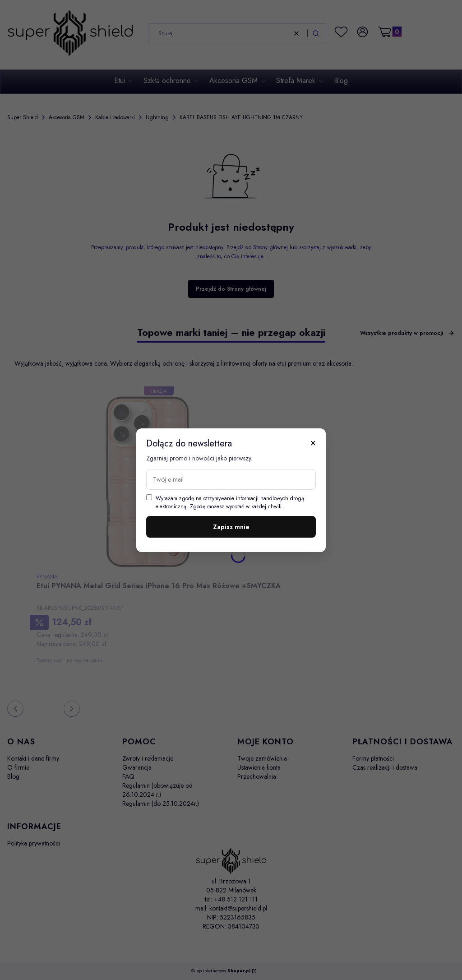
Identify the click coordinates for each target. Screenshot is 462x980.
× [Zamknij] (313, 443)
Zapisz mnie (231, 527)
